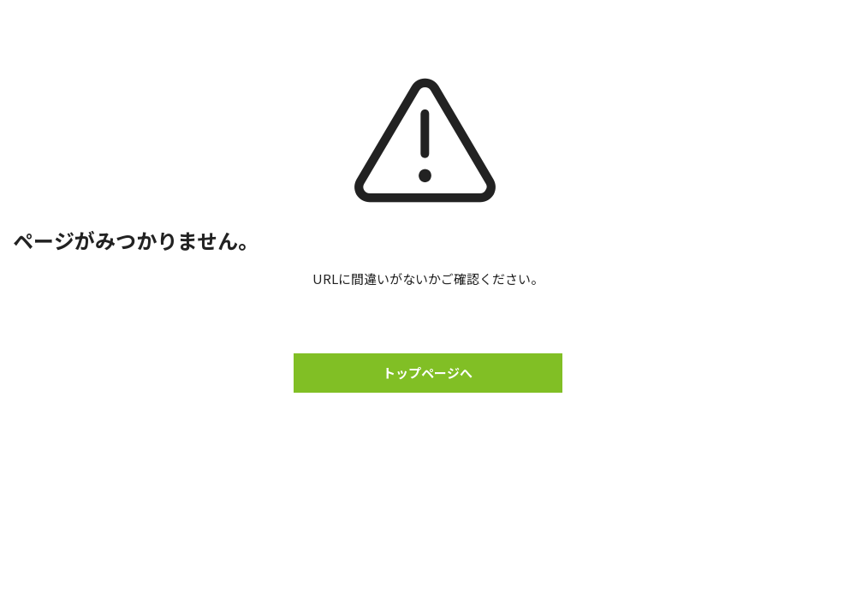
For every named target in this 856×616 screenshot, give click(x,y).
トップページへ (428, 373)
